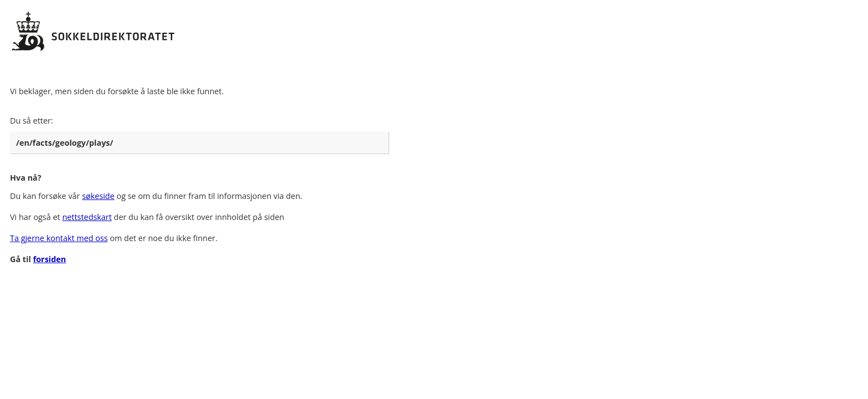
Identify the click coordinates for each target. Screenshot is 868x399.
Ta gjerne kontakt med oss (59, 238)
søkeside (98, 196)
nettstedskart (87, 217)
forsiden (50, 259)
